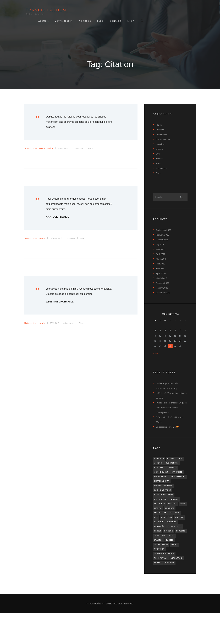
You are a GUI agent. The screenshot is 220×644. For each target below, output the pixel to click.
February (163, 229)
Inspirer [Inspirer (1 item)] (177, 510)
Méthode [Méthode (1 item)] (160, 531)
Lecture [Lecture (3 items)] (175, 515)
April (161, 248)
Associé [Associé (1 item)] (180, 458)
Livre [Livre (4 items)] (158, 520)
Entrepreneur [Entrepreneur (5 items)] (163, 489)
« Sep (156, 347)
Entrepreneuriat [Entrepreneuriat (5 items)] (165, 494)
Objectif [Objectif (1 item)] (175, 536)
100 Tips (160, 117)
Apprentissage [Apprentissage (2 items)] (163, 458)
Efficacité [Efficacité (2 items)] (161, 479)
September (165, 224)
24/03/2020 (68, 141)
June (161, 258)
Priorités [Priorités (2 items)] (160, 546)
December (164, 287)
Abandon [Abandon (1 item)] (160, 453)
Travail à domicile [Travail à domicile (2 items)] (166, 577)
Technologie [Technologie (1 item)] (174, 567)
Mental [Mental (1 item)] (169, 520)
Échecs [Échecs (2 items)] (175, 588)
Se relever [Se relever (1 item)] (175, 557)
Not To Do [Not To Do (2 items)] (161, 536)
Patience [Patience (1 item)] (160, 541)
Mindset (54, 141)
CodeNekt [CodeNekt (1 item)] (160, 468)
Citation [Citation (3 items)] (177, 463)
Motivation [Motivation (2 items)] (175, 526)
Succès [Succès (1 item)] (159, 567)
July (160, 238)
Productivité (162, 160)
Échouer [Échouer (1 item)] (160, 593)
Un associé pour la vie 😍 (169, 421)
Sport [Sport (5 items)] (158, 562)
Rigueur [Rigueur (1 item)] (171, 551)
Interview (161, 136)
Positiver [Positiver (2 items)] (174, 541)
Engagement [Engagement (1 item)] (178, 479)
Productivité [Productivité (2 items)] (177, 546)
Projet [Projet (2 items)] (158, 551)
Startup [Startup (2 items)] (170, 562)
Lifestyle (160, 141)
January (163, 234)
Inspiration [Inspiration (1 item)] (161, 510)
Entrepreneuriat (41, 141)
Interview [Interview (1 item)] (161, 515)
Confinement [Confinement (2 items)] (162, 474)
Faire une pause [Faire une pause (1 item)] (164, 500)
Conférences (162, 127)
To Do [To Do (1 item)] (158, 572)
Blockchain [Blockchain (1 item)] (162, 463)
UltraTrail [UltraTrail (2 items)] (161, 588)
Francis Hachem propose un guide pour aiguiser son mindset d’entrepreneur (170, 402)
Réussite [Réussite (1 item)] (160, 557)
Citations (28, 141)
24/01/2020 (58, 230)
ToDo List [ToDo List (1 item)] (171, 572)
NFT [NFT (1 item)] (171, 531)
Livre (158, 146)
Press (159, 156)
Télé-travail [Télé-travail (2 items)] (162, 582)
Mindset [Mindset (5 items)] (159, 526)
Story (159, 165)
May (161, 243)
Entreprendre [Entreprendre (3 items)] (163, 484)
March (162, 253)
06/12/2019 (58, 315)
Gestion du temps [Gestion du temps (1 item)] (165, 505)
